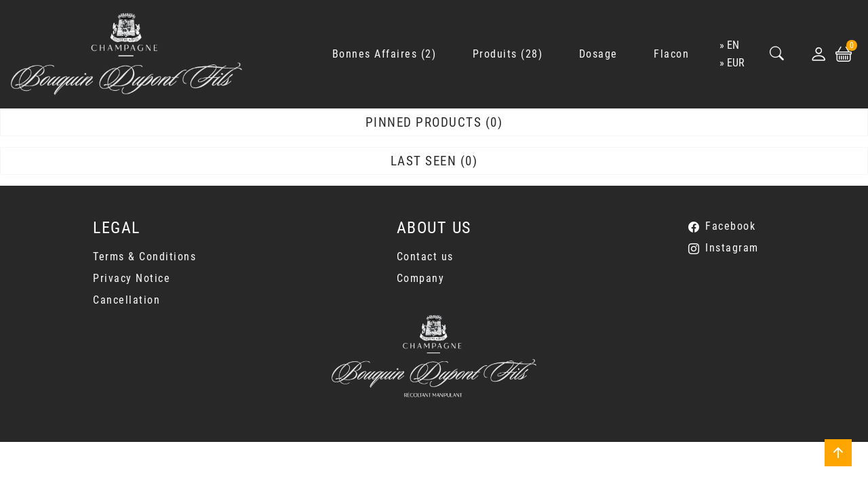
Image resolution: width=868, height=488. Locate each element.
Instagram (732, 248)
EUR (736, 63)
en (733, 45)
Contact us (425, 257)
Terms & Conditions (144, 257)
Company (421, 278)
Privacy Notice (132, 278)
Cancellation (126, 300)
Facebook (730, 226)
